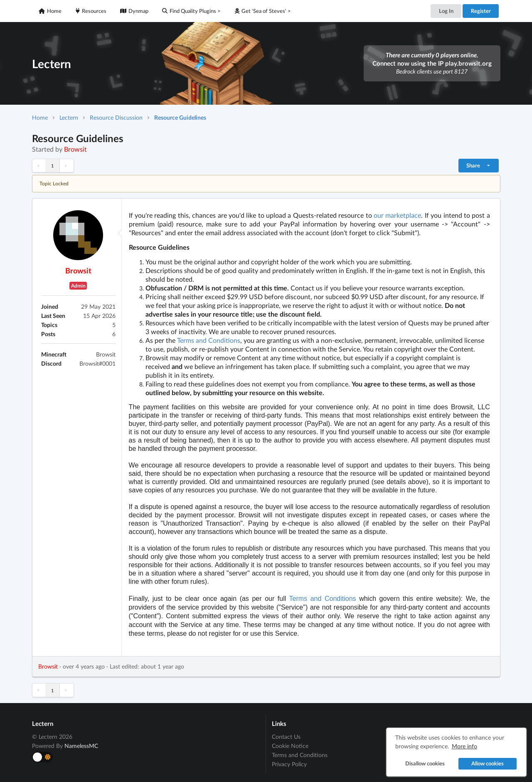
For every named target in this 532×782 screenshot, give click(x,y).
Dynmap (134, 11)
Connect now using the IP (432, 63)
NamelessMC (81, 746)
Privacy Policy (289, 764)
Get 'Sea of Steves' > (263, 11)
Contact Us (286, 737)
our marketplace (397, 215)
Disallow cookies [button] (425, 764)
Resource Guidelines (180, 117)
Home (50, 11)
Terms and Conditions (209, 340)
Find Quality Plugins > (191, 11)
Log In (446, 11)
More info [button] (464, 746)
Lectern (69, 117)
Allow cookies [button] (488, 764)
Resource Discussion (116, 117)
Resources (91, 11)
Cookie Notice (290, 746)
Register (481, 11)
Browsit (75, 149)
